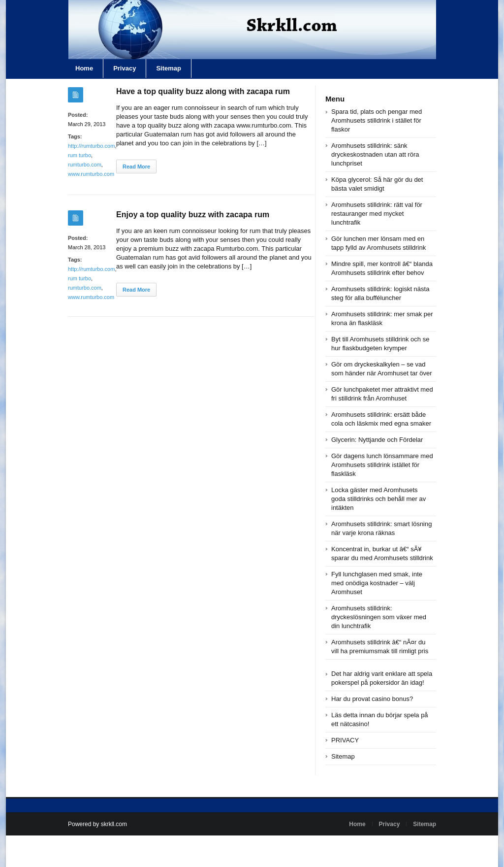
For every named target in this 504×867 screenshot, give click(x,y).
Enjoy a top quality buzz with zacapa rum (193, 215)
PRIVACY (345, 740)
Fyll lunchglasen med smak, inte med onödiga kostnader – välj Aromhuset (377, 583)
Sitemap (169, 68)
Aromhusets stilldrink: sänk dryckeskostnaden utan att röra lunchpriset (375, 154)
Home (84, 68)
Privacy (125, 68)
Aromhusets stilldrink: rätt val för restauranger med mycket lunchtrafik (377, 214)
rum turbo (79, 155)
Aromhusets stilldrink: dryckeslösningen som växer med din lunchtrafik (379, 617)
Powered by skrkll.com (97, 824)
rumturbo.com (85, 165)
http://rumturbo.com (91, 146)
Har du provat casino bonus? (372, 699)
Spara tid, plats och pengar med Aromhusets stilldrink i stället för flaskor (377, 120)
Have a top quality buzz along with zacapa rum (203, 91)
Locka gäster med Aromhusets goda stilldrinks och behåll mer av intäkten (378, 499)
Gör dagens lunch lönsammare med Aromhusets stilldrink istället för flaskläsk (382, 465)
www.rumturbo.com (91, 174)
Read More (136, 167)
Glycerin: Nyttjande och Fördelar (377, 440)
